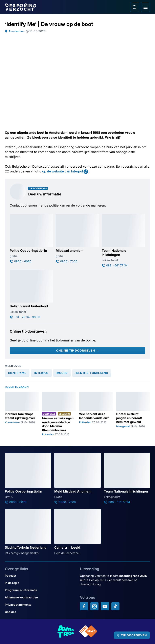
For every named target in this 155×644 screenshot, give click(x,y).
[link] (17, 373)
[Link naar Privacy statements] (40, 605)
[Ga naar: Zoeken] (135, 7)
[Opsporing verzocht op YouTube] (105, 606)
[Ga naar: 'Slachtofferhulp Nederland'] (28, 532)
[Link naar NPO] (88, 631)
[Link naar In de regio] (40, 583)
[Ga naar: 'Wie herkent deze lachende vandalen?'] (96, 414)
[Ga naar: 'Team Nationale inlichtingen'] (124, 241)
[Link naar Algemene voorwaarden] (40, 597)
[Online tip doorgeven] (77, 351)
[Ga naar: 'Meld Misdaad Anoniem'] (77, 479)
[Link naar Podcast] (40, 576)
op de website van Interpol (63, 171)
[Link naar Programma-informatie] (40, 590)
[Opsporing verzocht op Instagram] (94, 606)
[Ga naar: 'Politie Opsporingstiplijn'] (31, 239)
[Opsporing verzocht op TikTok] (115, 606)
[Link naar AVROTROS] (66, 631)
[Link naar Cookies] (40, 612)
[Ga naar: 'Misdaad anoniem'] (77, 239)
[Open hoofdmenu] (146, 7)
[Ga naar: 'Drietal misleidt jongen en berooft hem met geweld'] (133, 414)
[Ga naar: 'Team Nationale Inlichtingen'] (127, 479)
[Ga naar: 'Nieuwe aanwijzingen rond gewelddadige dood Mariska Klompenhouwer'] (59, 414)
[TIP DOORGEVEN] (132, 635)
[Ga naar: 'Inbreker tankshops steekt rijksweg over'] (22, 414)
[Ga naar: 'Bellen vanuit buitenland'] (31, 294)
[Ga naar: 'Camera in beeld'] (77, 532)
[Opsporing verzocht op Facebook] (84, 606)
